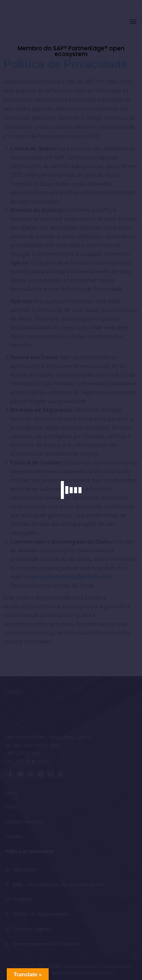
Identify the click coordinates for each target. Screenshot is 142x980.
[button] (133, 21)
